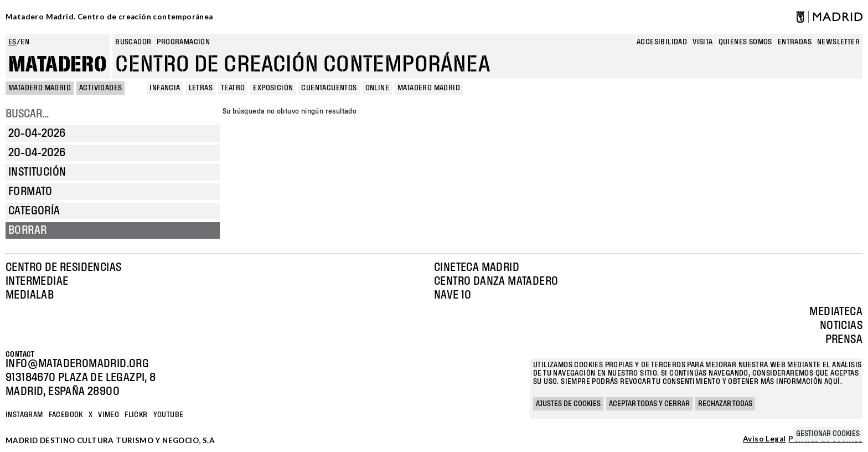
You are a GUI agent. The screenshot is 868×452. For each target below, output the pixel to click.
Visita (702, 42)
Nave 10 (453, 295)
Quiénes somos (745, 42)
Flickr (136, 415)
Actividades (100, 88)
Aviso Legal (764, 439)
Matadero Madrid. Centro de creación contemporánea (109, 17)
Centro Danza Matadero (496, 281)
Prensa (844, 340)
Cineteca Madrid (477, 268)
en (25, 42)
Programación (183, 42)
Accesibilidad (662, 42)
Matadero (58, 65)
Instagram (24, 415)
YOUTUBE (169, 415)
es (12, 42)
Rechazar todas (725, 404)
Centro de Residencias (63, 268)
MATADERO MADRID (40, 88)
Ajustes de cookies (568, 404)
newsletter (838, 42)
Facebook (66, 415)
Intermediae (37, 281)
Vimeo (108, 415)
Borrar (27, 230)
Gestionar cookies (828, 434)
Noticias (841, 326)
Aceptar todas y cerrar (649, 404)
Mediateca (836, 312)
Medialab (30, 295)
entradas (795, 42)
